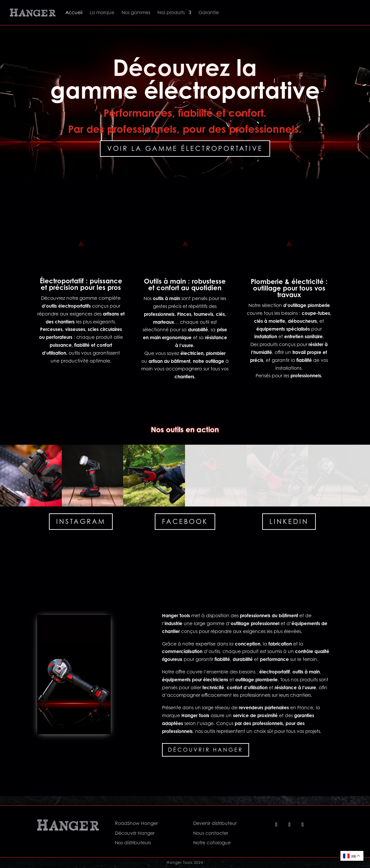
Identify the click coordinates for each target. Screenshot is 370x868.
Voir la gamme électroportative (185, 149)
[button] (31, 476)
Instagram (81, 522)
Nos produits (171, 12)
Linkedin (289, 522)
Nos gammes (136, 12)
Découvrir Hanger (206, 750)
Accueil (74, 12)
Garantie (209, 12)
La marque (102, 12)
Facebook (185, 522)
